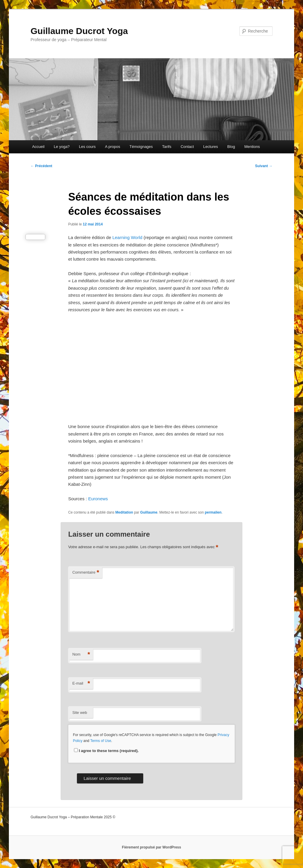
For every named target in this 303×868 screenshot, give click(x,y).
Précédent (41, 166)
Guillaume (149, 512)
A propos (113, 147)
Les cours (87, 147)
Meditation (124, 512)
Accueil (38, 147)
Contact (187, 147)
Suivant (264, 166)
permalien (213, 512)
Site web (80, 713)
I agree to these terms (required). (106, 751)
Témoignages (141, 147)
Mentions (252, 147)
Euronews (99, 499)
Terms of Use (101, 741)
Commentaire (86, 573)
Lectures (211, 147)
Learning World (127, 237)
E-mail (81, 684)
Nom (81, 655)
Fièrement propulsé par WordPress (151, 847)
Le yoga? (62, 147)
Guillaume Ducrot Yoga (79, 31)
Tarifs (167, 147)
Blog (231, 147)
